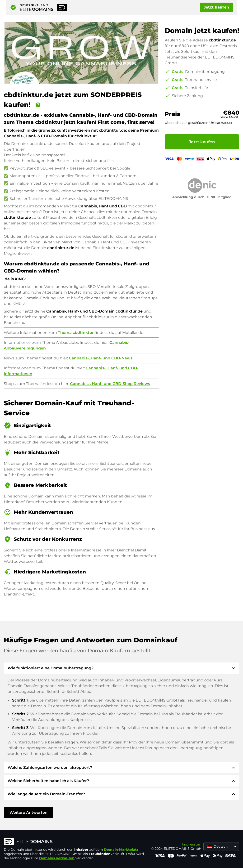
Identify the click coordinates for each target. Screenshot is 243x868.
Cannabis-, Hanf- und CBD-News (101, 358)
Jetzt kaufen (216, 7)
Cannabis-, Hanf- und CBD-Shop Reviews (110, 384)
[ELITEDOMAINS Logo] (75, 842)
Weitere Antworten (28, 812)
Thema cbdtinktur (76, 333)
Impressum (192, 844)
